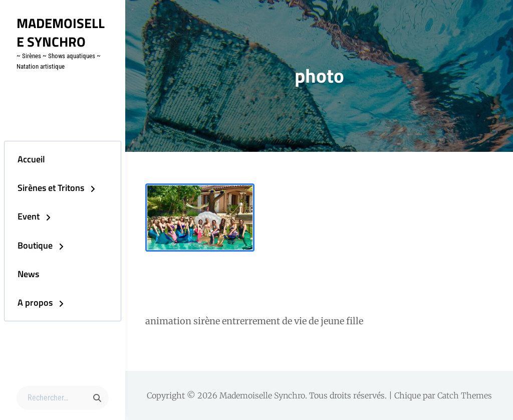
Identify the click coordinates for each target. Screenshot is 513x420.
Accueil (27, 156)
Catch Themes (465, 395)
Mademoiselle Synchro (62, 32)
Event (24, 216)
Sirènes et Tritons (46, 186)
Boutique (31, 246)
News (24, 275)
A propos (31, 305)
